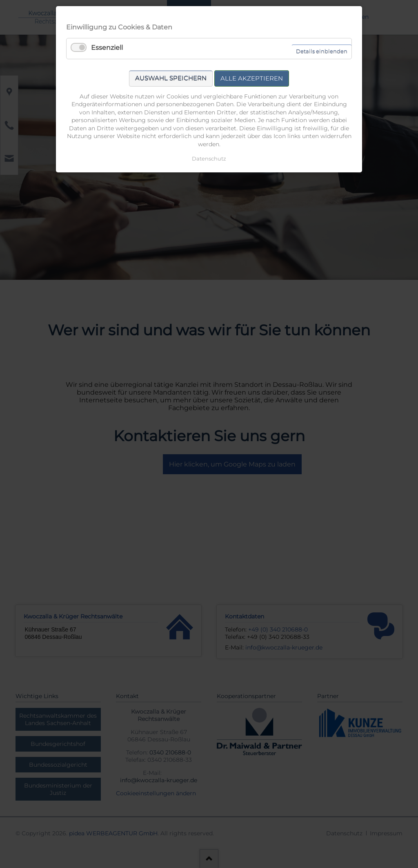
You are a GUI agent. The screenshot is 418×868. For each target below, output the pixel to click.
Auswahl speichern (171, 78)
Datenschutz (209, 158)
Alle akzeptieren (252, 78)
